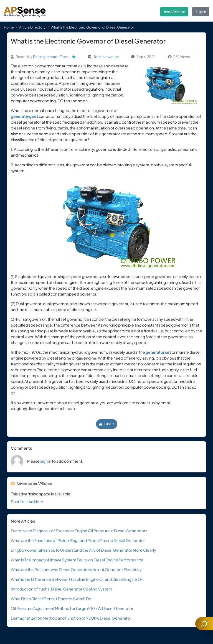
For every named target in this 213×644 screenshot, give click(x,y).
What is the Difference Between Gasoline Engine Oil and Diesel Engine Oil (77, 579)
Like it (106, 424)
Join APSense (174, 12)
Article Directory (32, 27)
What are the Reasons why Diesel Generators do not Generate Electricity (76, 569)
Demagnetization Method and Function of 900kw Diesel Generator (71, 618)
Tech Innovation (106, 57)
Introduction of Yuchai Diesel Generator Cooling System (61, 589)
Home (9, 27)
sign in (46, 461)
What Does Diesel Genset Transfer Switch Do (51, 599)
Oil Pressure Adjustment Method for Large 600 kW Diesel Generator (72, 608)
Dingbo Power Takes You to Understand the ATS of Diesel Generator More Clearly (83, 550)
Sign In (201, 12)
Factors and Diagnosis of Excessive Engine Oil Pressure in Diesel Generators (79, 531)
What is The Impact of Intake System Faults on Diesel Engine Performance (77, 560)
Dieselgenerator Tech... (52, 57)
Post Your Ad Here (27, 502)
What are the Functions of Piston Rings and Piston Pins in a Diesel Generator (78, 540)
